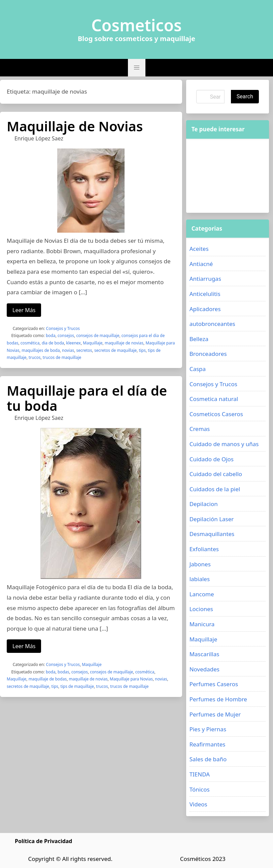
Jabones (200, 564)
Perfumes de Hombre (218, 699)
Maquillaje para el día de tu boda (87, 398)
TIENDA (200, 774)
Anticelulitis (205, 294)
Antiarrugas (205, 279)
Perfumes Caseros (214, 684)
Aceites (199, 249)
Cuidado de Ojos (212, 459)
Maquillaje (93, 343)
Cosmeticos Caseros (216, 414)
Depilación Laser (212, 519)
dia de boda (53, 343)
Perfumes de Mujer (215, 714)
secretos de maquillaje (115, 350)
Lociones (201, 609)
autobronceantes (212, 324)
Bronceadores (208, 354)
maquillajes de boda (41, 350)
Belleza (199, 339)
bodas (63, 672)
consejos (66, 336)
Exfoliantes (204, 549)
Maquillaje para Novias (131, 679)
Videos (198, 804)
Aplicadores (205, 309)
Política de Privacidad (43, 841)
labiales (200, 579)
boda (51, 336)
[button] (137, 68)
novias (68, 350)
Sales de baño (208, 759)
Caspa (198, 369)
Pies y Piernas (208, 729)
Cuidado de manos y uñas (224, 444)
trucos (35, 357)
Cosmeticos (136, 25)
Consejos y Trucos (63, 328)
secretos (84, 350)
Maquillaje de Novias (75, 126)
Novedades (204, 669)
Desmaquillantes (212, 534)
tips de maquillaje (77, 686)
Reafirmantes (208, 744)
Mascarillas (204, 654)
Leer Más (24, 310)
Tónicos (200, 789)
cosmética (30, 343)
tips (142, 350)
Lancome (202, 594)
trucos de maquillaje (62, 357)
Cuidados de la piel (215, 489)
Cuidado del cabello (216, 474)
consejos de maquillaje (98, 336)
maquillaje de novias (124, 343)
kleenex (74, 343)
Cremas (200, 429)
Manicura (202, 624)
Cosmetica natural (214, 399)
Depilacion (204, 504)
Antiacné (201, 264)
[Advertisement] (228, 176)
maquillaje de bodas (48, 679)
